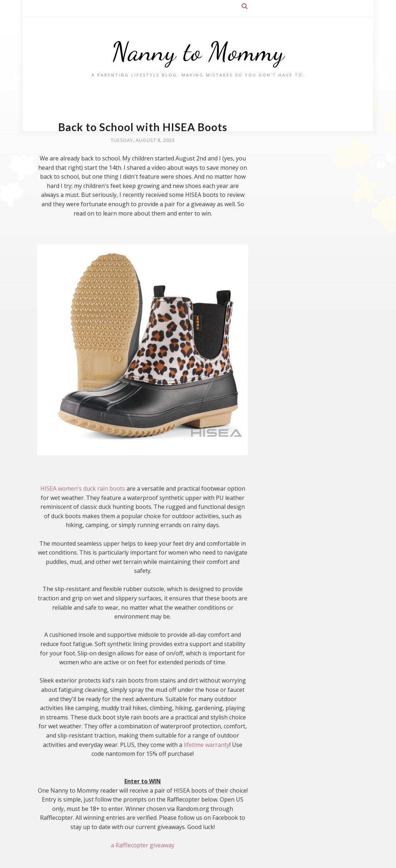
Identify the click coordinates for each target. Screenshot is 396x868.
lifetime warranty (207, 745)
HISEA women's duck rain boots (83, 488)
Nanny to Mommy (198, 52)
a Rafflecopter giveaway (143, 845)
